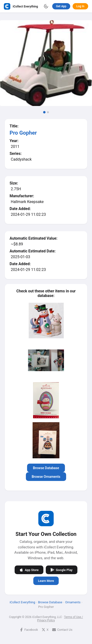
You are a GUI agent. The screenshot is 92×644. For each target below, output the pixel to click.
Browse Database (46, 468)
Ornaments (73, 602)
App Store (29, 570)
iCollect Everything (22, 602)
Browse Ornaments (46, 477)
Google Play (62, 570)
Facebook (29, 630)
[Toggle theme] (46, 6)
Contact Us (62, 630)
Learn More (46, 581)
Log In (80, 6)
